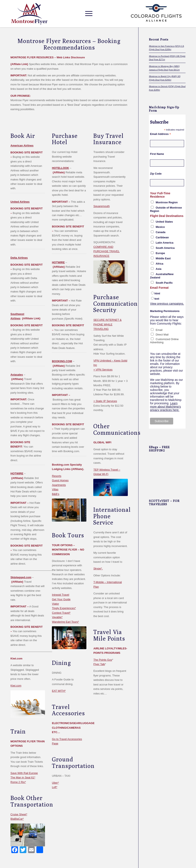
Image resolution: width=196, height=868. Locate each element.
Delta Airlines (19, 258)
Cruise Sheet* (19, 814)
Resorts (57, 476)
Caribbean (162, 237)
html (157, 293)
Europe (160, 253)
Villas (55, 489)
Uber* (55, 783)
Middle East (163, 258)
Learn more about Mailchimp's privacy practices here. (165, 407)
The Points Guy (103, 660)
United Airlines (20, 202)
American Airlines (22, 146)
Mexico (160, 227)
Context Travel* (61, 613)
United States (164, 222)
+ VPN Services (103, 370)
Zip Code (156, 174)
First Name (157, 154)
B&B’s (56, 494)
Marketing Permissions (165, 311)
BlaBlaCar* (17, 819)
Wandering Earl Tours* (65, 622)
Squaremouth (101, 206)
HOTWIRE (17, 473)
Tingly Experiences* (64, 608)
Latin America (165, 243)
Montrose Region (167, 202)
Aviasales (17, 375)
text (157, 299)
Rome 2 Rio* (18, 782)
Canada (161, 232)
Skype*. (98, 568)
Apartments (59, 485)
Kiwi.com (16, 686)
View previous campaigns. (167, 304)
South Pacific (164, 283)
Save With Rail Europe (24, 773)
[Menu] (88, 14)
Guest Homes (60, 480)
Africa (159, 264)
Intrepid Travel (60, 595)
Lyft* (55, 787)
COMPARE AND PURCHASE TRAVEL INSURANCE (106, 251)
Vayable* (57, 617)
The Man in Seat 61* (23, 777)
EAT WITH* (59, 691)
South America (165, 248)
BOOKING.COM (62, 361)
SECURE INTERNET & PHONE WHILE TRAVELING (107, 324)
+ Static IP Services (105, 401)
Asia (158, 269)
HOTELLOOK (60, 168)
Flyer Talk (99, 664)
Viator (55, 604)
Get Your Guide (61, 599)
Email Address (160, 134)
